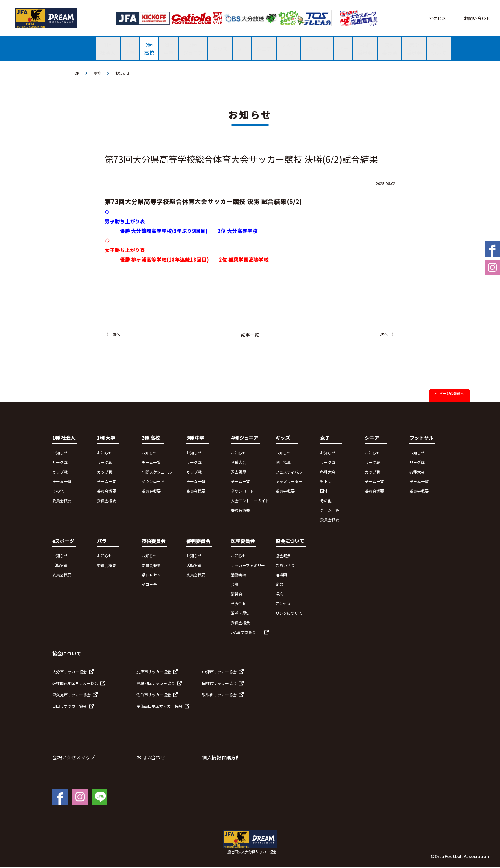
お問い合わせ (477, 18)
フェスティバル (289, 472)
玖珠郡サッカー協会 (219, 695)
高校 (98, 73)
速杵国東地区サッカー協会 (75, 683)
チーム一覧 (62, 482)
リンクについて (289, 614)
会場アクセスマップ (74, 758)
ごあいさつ (285, 566)
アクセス (437, 18)
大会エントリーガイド (250, 501)
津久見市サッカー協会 (71, 695)
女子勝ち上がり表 (125, 251)
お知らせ (124, 73)
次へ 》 (388, 335)
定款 (279, 585)
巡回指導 (283, 463)
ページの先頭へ (452, 394)
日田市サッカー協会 (70, 706)
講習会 (237, 594)
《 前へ (112, 335)
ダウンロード (153, 482)
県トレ (326, 482)
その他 (58, 491)
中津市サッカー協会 (219, 672)
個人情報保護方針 (221, 758)
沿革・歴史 (240, 614)
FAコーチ (149, 585)
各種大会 (239, 463)
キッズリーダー (289, 482)
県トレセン (151, 575)
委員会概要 (62, 501)
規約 (279, 594)
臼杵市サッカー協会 (219, 683)
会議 (235, 585)
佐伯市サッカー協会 (154, 695)
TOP (76, 73)
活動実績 (60, 566)
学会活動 (239, 604)
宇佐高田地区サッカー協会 (159, 706)
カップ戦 (60, 472)
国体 (324, 491)
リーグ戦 (60, 463)
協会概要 (283, 556)
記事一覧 (250, 335)
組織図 (281, 575)
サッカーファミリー (248, 566)
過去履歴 (239, 472)
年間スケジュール (157, 472)
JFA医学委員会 (243, 633)
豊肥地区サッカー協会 (156, 683)
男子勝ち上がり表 (125, 222)
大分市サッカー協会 (70, 672)
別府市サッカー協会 (154, 672)
